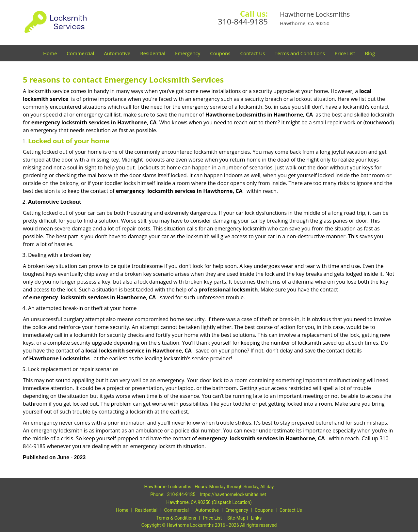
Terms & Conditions (176, 518)
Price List (345, 53)
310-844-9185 (243, 21)
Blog (370, 53)
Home (50, 53)
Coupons (220, 53)
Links (256, 518)
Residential (153, 53)
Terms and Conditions (300, 53)
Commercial (80, 53)
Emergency (188, 53)
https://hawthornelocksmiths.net (233, 494)
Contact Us (252, 53)
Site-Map (236, 518)
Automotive (117, 53)
